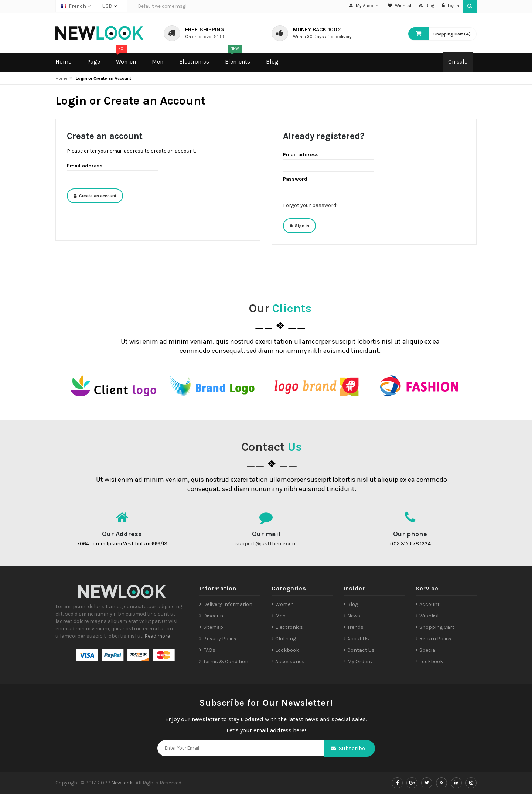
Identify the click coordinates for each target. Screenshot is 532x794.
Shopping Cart (437, 627)
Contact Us (361, 650)
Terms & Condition (226, 662)
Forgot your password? (311, 205)
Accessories (290, 662)
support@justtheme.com (266, 544)
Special (428, 650)
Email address (85, 166)
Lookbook (287, 650)
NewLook (122, 783)
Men (280, 616)
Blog (353, 604)
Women (284, 604)
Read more (157, 636)
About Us (358, 639)
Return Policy (435, 639)
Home (62, 78)
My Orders (360, 662)
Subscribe (352, 748)
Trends (355, 627)
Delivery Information (228, 604)
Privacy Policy (220, 639)
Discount (214, 616)
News (354, 616)
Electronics (289, 627)
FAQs (209, 650)
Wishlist (429, 616)
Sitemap (213, 627)
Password (295, 179)
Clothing (286, 639)
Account (429, 604)
